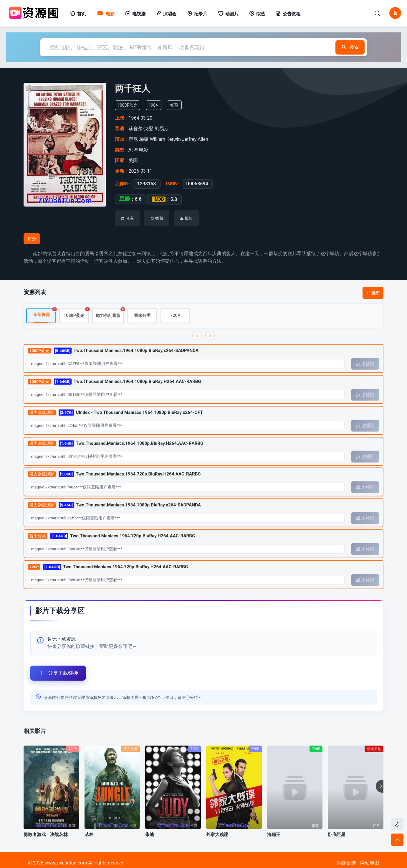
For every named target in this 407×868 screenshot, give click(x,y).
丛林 (89, 842)
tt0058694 (196, 184)
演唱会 (166, 14)
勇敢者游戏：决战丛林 (46, 842)
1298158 (145, 184)
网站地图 (370, 863)
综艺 (257, 14)
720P (175, 323)
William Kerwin (166, 139)
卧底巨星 (337, 842)
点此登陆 (365, 371)
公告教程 (288, 14)
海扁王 (274, 842)
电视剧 (135, 14)
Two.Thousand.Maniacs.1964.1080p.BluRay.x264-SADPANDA (113, 358)
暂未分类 (142, 323)
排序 (373, 293)
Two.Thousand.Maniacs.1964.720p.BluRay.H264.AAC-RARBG (114, 482)
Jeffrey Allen (196, 139)
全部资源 (44, 320)
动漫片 (228, 14)
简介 (32, 239)
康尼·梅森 (139, 139)
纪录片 (197, 14)
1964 (156, 105)
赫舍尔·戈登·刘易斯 (150, 129)
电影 (106, 14)
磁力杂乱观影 (110, 320)
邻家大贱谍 (217, 842)
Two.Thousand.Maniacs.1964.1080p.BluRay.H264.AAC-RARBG (115, 389)
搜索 (349, 47)
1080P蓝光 (76, 320)
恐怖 (134, 150)
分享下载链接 (54, 673)
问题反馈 (347, 863)
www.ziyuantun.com (66, 863)
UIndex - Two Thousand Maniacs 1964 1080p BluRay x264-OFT (115, 420)
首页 (78, 14)
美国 (177, 105)
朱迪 (150, 842)
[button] (380, 794)
